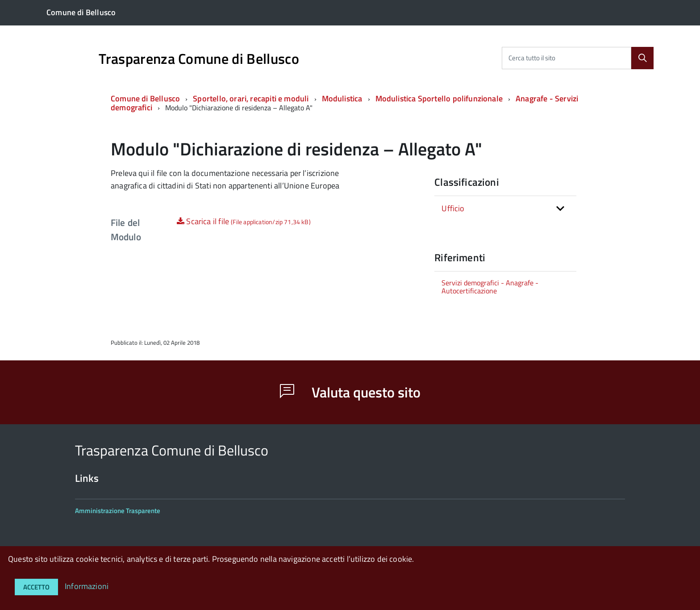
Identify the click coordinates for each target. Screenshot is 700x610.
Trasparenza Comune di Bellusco (199, 58)
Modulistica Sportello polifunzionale (439, 98)
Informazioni (87, 586)
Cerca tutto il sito (532, 58)
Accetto (36, 587)
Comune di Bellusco (145, 98)
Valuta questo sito (350, 392)
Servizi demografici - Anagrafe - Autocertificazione (490, 287)
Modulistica (342, 98)
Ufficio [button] (453, 208)
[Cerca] (642, 58)
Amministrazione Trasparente (118, 511)
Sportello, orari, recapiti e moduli (251, 98)
